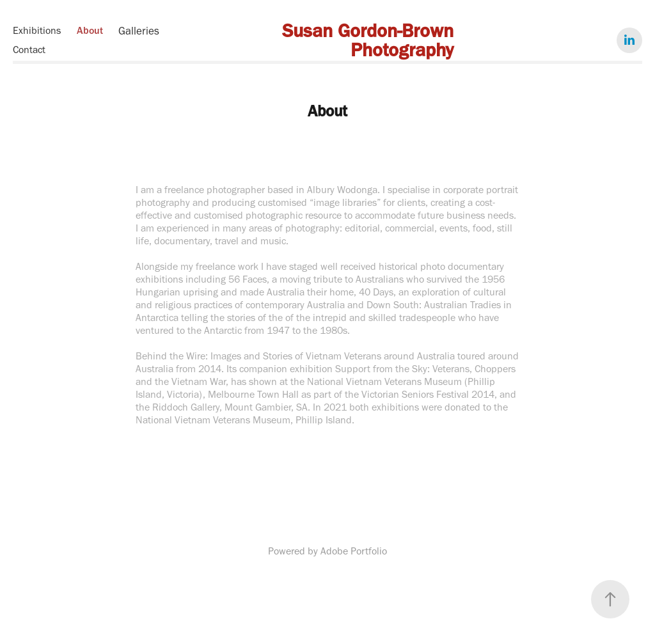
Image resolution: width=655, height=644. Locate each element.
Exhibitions (37, 30)
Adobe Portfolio (354, 551)
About (90, 30)
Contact (29, 50)
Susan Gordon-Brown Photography (370, 40)
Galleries (139, 31)
